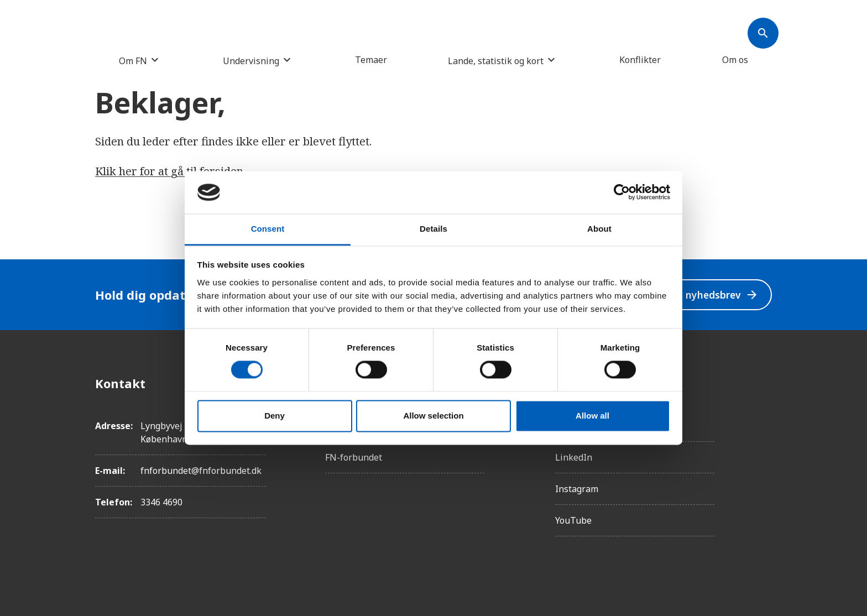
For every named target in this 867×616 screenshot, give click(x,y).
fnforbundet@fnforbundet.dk (201, 471)
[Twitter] (763, 445)
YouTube (573, 520)
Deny (275, 416)
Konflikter (640, 60)
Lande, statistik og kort (496, 61)
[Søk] (763, 33)
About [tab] (599, 229)
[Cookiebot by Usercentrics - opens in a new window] (622, 192)
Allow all (592, 416)
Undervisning (251, 61)
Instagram (577, 489)
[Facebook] (763, 383)
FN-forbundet (354, 457)
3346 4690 (161, 502)
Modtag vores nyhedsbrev (685, 295)
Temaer (371, 60)
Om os (735, 60)
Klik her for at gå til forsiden (169, 171)
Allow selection (433, 416)
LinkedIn (574, 457)
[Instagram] (763, 414)
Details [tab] (433, 229)
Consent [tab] (268, 229)
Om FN (133, 61)
